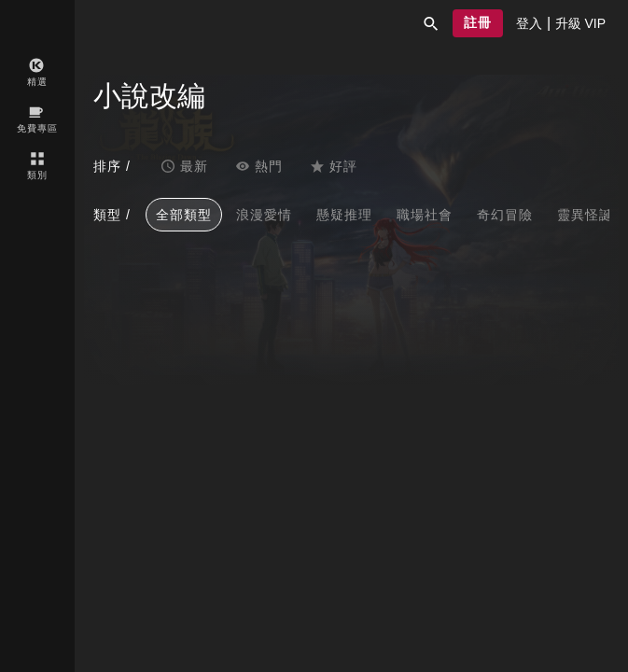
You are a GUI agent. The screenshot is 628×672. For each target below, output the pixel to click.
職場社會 (425, 215)
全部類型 (184, 215)
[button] (431, 23)
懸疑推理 (344, 215)
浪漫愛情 (264, 215)
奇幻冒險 (505, 215)
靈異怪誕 (585, 215)
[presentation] (529, 23)
